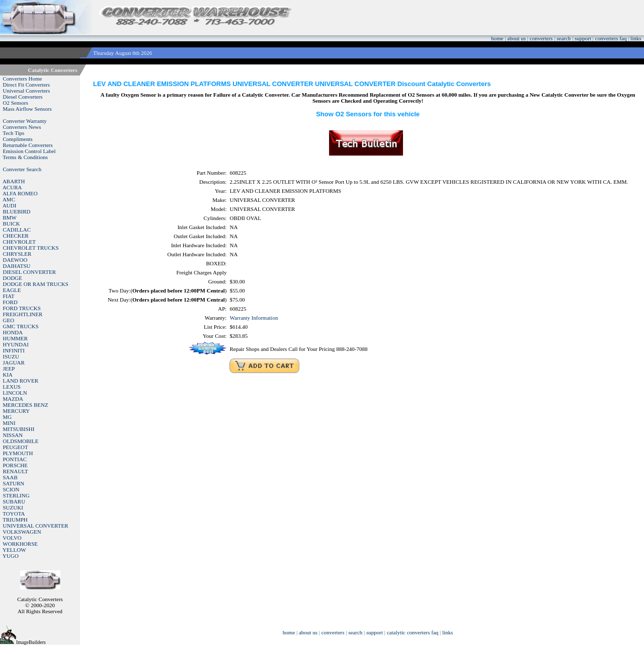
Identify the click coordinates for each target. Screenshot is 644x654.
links (636, 38)
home (497, 38)
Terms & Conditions (25, 157)
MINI (9, 423)
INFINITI (14, 350)
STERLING (16, 495)
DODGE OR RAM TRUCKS (36, 284)
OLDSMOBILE (21, 441)
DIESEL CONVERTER (30, 272)
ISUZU (11, 356)
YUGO (11, 556)
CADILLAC (17, 230)
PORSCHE (16, 465)
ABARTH (14, 181)
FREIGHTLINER (23, 314)
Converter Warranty (25, 121)
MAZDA (13, 399)
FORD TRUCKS (22, 308)
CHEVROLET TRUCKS (31, 248)
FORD (10, 302)
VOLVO (12, 538)
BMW (10, 217)
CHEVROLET (19, 242)
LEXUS (12, 387)
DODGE (13, 278)
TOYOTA (14, 514)
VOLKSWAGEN (22, 532)
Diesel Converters (23, 97)
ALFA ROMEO (20, 193)
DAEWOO (15, 260)
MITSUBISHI (19, 429)
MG (8, 417)
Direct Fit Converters (26, 85)
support (583, 38)
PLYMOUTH (18, 453)
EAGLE (12, 290)
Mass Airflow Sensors (27, 109)
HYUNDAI (16, 344)
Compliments (18, 139)
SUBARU (14, 501)
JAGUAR (14, 362)
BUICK (12, 224)
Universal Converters (27, 91)
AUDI (10, 205)
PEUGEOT (16, 447)
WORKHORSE (20, 544)
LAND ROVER (21, 381)
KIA (8, 375)
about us (516, 38)
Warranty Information (254, 318)
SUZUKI (13, 507)
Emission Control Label (29, 151)
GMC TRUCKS (21, 326)
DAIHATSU (17, 266)
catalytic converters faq (413, 632)
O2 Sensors (16, 103)
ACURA (12, 187)
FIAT (9, 296)
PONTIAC (15, 459)
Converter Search (22, 169)
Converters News (22, 127)
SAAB (10, 477)
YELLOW (14, 550)
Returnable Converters (28, 145)
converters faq (611, 38)
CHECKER (16, 236)
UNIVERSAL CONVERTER (36, 526)
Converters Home (23, 79)
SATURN (14, 483)
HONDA (13, 332)
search (563, 38)
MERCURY (17, 411)
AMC (9, 199)
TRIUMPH (15, 520)
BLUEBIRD (17, 211)
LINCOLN (15, 393)
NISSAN (13, 435)
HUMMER (16, 338)
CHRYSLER (17, 254)
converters (541, 38)
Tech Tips (13, 133)
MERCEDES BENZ (26, 405)
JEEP (9, 369)
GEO (9, 320)
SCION (11, 489)
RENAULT (16, 471)
